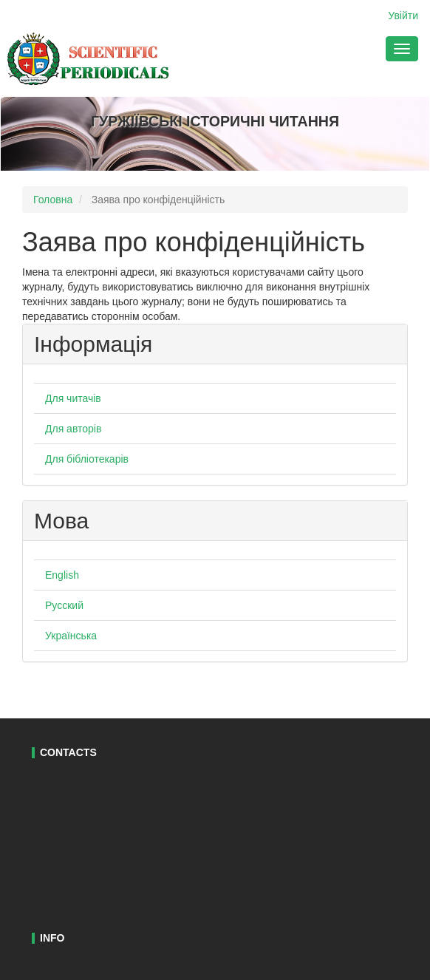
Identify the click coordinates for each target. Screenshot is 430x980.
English (62, 575)
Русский (64, 605)
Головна (53, 200)
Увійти (403, 16)
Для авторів (73, 429)
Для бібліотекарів (87, 459)
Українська (71, 636)
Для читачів (73, 398)
